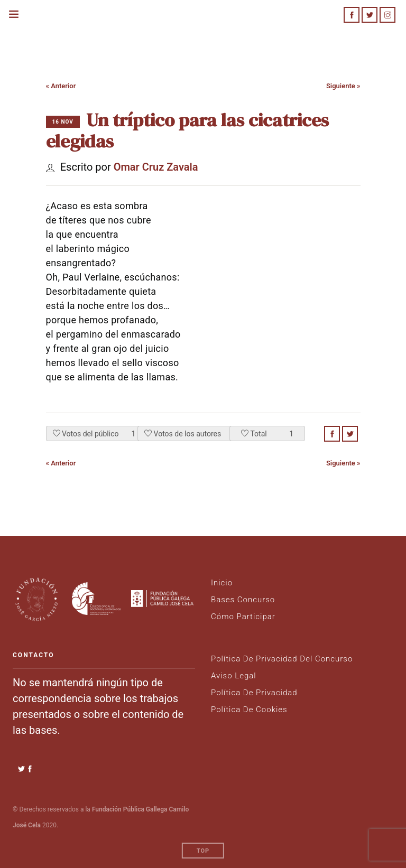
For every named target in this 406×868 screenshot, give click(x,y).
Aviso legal (234, 676)
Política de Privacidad (254, 693)
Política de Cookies (249, 710)
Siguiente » (343, 86)
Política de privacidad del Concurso (282, 659)
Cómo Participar (243, 617)
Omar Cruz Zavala (156, 167)
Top (203, 848)
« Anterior (61, 86)
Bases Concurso (243, 600)
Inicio (222, 583)
